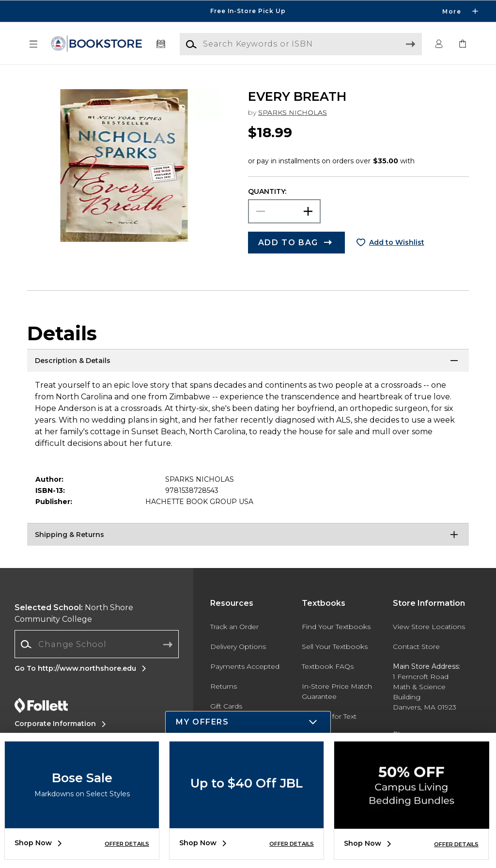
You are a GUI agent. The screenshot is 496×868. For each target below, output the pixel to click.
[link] (463, 44)
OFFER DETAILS (127, 844)
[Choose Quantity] (284, 211)
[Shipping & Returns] (248, 535)
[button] (33, 44)
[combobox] (97, 644)
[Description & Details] (248, 361)
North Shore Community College (74, 613)
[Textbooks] (161, 44)
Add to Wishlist (397, 242)
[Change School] (97, 644)
